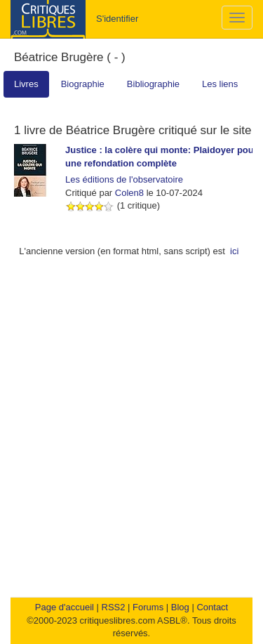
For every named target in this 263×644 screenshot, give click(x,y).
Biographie (83, 84)
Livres (26, 84)
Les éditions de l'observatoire (124, 179)
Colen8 (129, 193)
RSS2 (114, 607)
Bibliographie (153, 84)
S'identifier (117, 19)
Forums (148, 607)
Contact (212, 607)
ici (234, 251)
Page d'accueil (65, 607)
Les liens (220, 84)
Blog (180, 607)
